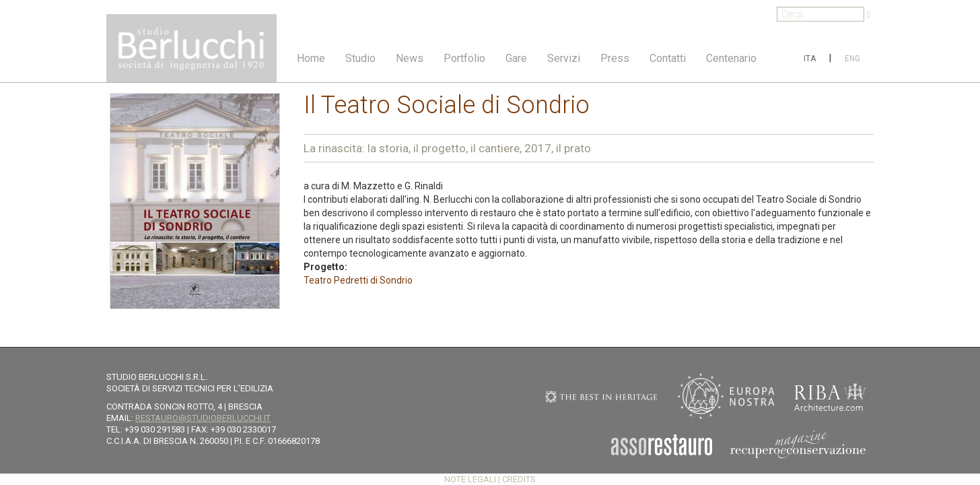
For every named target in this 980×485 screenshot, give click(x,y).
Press (615, 58)
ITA (810, 59)
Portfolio (464, 58)
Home (311, 58)
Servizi (564, 58)
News (410, 58)
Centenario (731, 58)
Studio (360, 58)
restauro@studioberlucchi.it (203, 418)
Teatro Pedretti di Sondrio (358, 280)
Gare (516, 58)
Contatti (668, 58)
